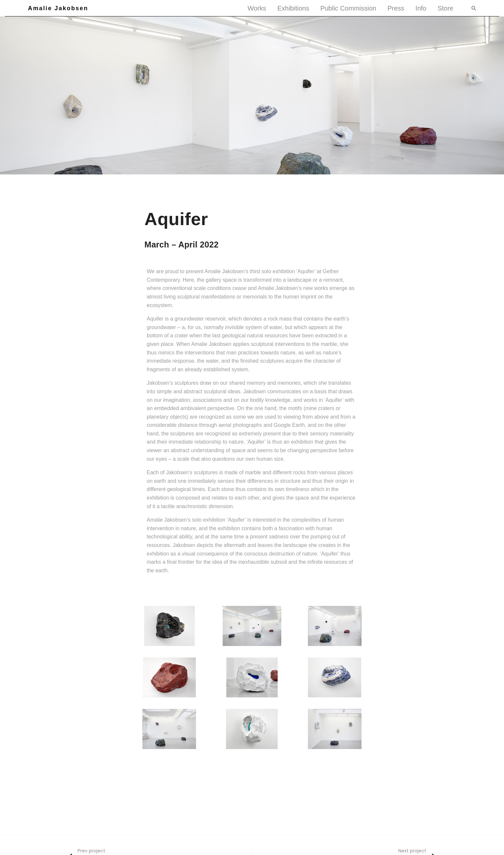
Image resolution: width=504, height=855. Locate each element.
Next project (412, 851)
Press (396, 8)
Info (421, 8)
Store (445, 8)
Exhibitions (293, 8)
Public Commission (348, 8)
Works (257, 8)
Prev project (91, 851)
